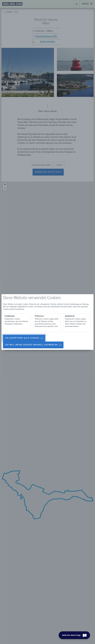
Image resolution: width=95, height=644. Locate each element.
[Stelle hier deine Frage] (74, 635)
